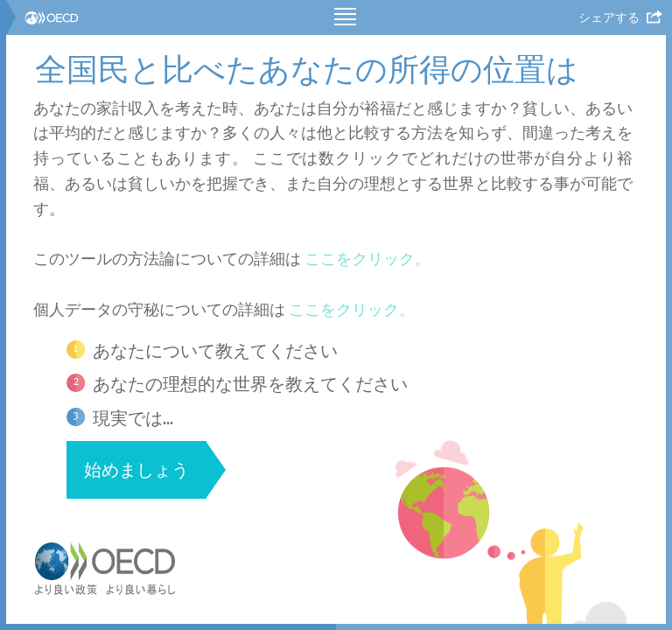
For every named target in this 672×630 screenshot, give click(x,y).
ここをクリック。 (367, 259)
